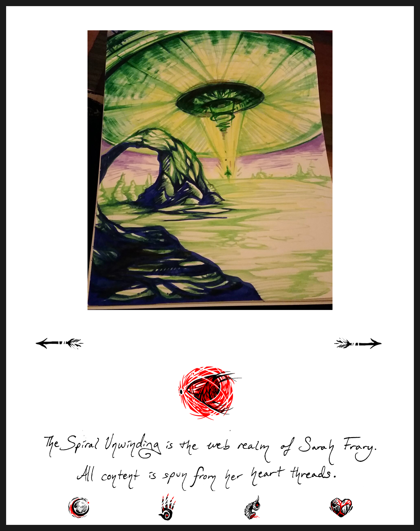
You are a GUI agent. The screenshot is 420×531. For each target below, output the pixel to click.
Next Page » (365, 350)
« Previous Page (67, 350)
